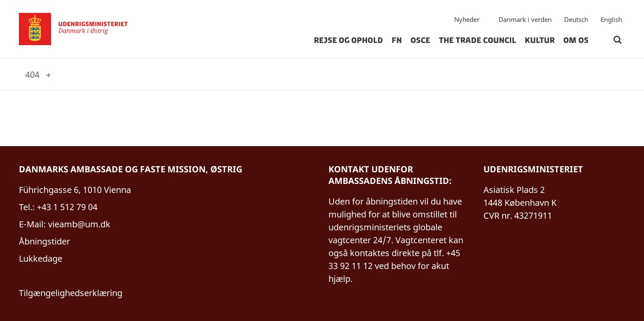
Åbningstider (44, 241)
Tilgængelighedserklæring (71, 293)
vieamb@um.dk (79, 224)
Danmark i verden (525, 19)
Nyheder (467, 19)
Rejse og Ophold (348, 40)
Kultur (540, 40)
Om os (576, 40)
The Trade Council (477, 40)
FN (397, 40)
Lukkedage (41, 258)
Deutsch (576, 19)
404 (32, 75)
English (611, 19)
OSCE (420, 40)
